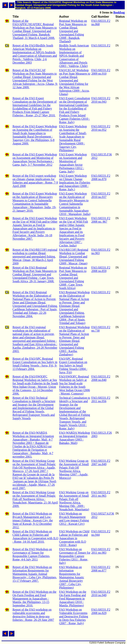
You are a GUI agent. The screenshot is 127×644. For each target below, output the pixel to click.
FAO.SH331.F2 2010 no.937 (101, 195)
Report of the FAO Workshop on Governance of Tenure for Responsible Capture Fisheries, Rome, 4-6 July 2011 (32, 554)
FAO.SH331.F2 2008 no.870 (101, 177)
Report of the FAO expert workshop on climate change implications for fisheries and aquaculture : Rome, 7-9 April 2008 (35, 181)
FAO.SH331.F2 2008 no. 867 (101, 220)
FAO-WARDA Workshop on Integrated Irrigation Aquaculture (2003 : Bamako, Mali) (74, 438)
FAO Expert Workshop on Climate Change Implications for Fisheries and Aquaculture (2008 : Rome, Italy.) (75, 182)
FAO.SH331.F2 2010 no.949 (101, 593)
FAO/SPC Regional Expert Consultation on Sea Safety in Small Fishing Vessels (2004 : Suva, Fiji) (73, 365)
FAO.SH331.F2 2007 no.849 (101, 462)
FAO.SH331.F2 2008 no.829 (101, 611)
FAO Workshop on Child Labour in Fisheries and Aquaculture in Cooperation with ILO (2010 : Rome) (74, 538)
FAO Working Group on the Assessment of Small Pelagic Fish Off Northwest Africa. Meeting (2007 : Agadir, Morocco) (74, 469)
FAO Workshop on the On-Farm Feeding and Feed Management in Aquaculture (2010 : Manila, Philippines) (73, 599)
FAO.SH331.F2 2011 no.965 (101, 494)
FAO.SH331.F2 (101, 45)
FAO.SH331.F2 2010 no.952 (101, 128)
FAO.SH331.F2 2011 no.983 (101, 551)
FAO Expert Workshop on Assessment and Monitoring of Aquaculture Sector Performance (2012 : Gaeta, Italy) (73, 163)
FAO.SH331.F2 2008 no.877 (101, 569)
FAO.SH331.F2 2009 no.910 (101, 72)
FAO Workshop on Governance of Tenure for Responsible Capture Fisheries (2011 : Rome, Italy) (75, 556)
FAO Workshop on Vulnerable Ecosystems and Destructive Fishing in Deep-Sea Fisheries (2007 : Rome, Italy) (74, 616)
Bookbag (119, 12)
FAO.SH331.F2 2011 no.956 (101, 399)
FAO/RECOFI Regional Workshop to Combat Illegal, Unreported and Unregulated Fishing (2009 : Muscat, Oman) (74, 257)
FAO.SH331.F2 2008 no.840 (101, 378)
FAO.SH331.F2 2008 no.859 (101, 269)
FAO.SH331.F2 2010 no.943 (101, 100)
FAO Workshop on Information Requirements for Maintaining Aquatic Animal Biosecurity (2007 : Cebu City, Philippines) (72, 577)
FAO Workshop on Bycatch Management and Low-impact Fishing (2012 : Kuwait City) (74, 519)
